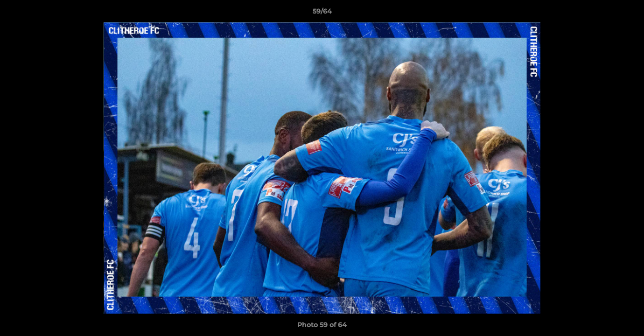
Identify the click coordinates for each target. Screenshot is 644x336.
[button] (627, 14)
